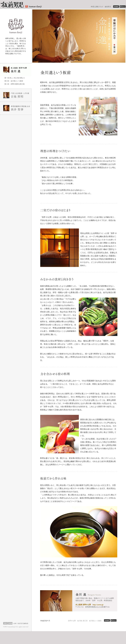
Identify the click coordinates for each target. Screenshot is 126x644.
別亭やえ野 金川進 (75, 621)
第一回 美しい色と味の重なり (15, 78)
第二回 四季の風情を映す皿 (15, 84)
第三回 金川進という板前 (92, 621)
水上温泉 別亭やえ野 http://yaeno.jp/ (90, 605)
